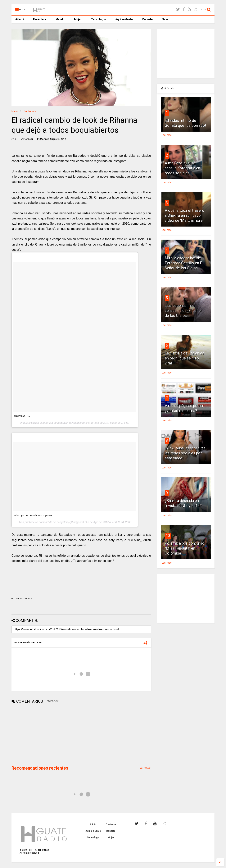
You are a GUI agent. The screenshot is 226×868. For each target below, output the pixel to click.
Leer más (167, 135)
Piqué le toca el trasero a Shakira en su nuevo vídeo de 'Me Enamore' (185, 215)
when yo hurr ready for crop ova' (33, 515)
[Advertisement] (40, 735)
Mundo (60, 19)
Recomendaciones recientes (40, 768)
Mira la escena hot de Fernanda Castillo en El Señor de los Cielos (184, 263)
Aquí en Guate (124, 19)
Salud (166, 19)
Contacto (111, 824)
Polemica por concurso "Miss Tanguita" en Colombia (185, 548)
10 (168, 536)
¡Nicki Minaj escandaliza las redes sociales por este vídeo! (185, 453)
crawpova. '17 (22, 416)
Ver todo (145, 768)
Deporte (147, 19)
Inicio (20, 19)
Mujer (78, 19)
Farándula (40, 19)
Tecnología (98, 19)
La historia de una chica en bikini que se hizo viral (184, 358)
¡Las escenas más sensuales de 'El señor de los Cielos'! (183, 311)
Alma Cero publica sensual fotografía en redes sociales (182, 168)
